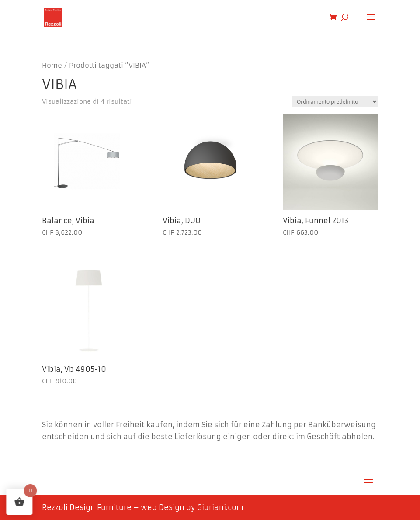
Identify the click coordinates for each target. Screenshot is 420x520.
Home (52, 66)
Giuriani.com (220, 507)
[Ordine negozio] (335, 102)
